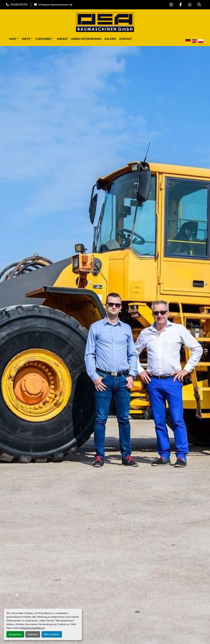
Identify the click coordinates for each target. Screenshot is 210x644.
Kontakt (126, 39)
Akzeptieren (15, 634)
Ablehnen (33, 634)
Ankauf (62, 39)
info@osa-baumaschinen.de (55, 4)
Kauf (13, 39)
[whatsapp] (190, 5)
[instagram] (171, 5)
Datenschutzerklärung (32, 628)
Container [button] (43, 39)
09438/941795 (19, 4)
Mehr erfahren (52, 634)
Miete (26, 39)
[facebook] (181, 5)
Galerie (110, 39)
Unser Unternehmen (86, 39)
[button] (14, 39)
